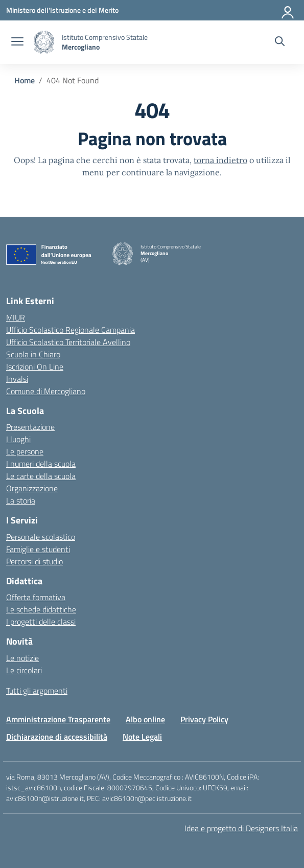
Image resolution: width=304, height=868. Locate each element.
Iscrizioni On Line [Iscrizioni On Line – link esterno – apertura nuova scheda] (35, 367)
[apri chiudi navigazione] (17, 42)
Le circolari (24, 670)
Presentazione (30, 427)
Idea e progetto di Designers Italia (241, 828)
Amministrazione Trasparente (58, 719)
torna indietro (220, 160)
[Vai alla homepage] (44, 42)
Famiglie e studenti (38, 549)
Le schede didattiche (41, 609)
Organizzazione (32, 488)
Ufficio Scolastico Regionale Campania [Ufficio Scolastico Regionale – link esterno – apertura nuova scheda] (71, 330)
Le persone (25, 451)
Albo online (145, 719)
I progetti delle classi (41, 622)
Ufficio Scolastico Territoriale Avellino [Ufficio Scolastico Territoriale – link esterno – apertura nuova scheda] (68, 342)
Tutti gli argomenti (37, 691)
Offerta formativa (36, 597)
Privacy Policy (204, 719)
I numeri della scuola (41, 464)
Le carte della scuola (41, 476)
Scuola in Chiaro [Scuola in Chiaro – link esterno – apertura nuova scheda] (33, 354)
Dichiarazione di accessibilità (57, 737)
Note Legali (142, 737)
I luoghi (18, 439)
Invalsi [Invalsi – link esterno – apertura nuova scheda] (17, 379)
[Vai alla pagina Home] (25, 80)
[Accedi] (288, 10)
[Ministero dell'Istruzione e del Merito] (62, 10)
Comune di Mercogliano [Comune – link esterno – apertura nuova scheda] (46, 391)
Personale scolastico (41, 537)
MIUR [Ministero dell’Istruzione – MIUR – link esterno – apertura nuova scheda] (16, 317)
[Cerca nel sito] (280, 42)
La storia (21, 500)
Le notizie (22, 658)
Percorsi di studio (34, 561)
